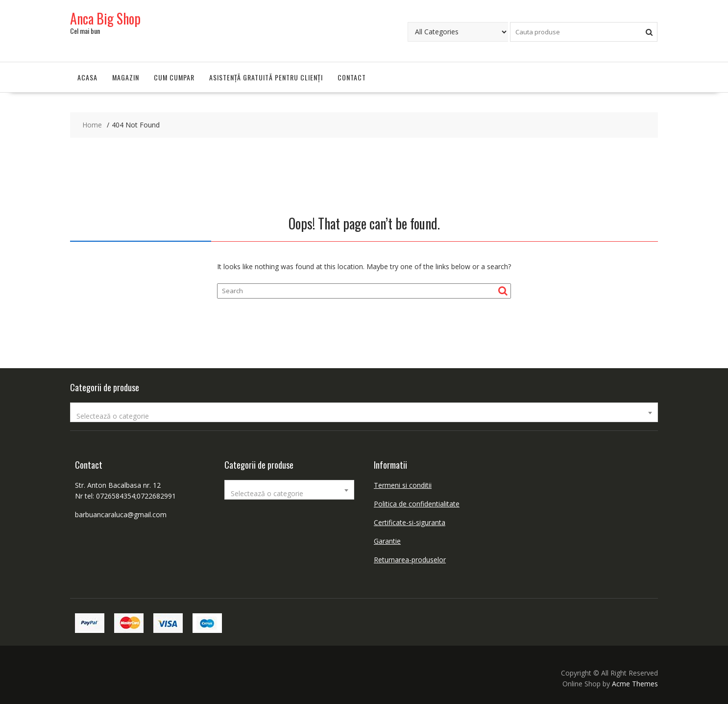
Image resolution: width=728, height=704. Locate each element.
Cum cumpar (174, 77)
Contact (352, 77)
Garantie (387, 541)
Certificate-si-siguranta (410, 522)
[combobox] (364, 412)
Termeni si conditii (403, 485)
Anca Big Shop (105, 18)
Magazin (126, 77)
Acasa (87, 77)
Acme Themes (635, 684)
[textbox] (364, 416)
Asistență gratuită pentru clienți (266, 77)
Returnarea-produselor (410, 560)
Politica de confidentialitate (417, 504)
